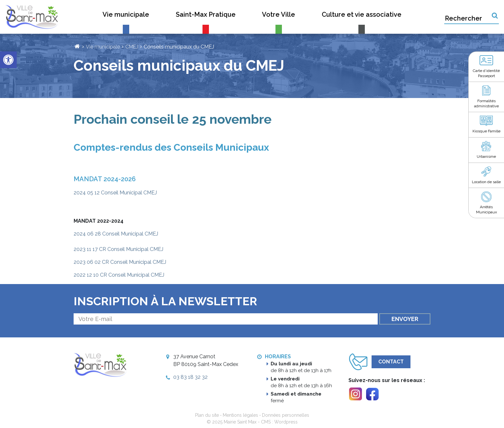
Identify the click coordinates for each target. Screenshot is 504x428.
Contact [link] (391, 362)
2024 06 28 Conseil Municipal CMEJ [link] (116, 234)
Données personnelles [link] (286, 415)
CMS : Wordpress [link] (279, 422)
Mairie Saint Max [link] (240, 422)
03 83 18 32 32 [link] (190, 377)
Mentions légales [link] (240, 415)
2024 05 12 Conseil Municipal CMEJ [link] (115, 193)
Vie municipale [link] (103, 47)
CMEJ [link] (132, 47)
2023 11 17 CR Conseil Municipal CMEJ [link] (118, 249)
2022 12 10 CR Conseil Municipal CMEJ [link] (119, 275)
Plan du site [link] (207, 415)
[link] (8, 60)
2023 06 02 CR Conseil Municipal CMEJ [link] (120, 262)
